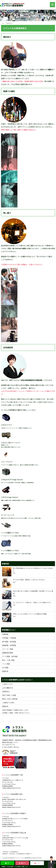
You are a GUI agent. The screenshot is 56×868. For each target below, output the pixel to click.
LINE (7, 863)
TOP (3, 23)
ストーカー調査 (8, 649)
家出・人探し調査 (8, 660)
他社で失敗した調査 (9, 695)
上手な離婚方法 (8, 688)
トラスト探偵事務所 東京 (13, 794)
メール (37, 863)
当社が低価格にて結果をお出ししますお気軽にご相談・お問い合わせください (16, 711)
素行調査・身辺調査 (9, 642)
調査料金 (5, 671)
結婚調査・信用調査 (9, 645)
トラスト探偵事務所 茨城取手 (15, 813)
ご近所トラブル (8, 684)
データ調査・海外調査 (10, 656)
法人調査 (5, 667)
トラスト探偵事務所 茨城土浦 (15, 833)
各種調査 (5, 634)
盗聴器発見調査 (8, 653)
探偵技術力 (9, 23)
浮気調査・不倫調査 (9, 638)
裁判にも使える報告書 (10, 699)
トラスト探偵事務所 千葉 (13, 775)
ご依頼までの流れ (8, 703)
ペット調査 (6, 664)
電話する (22, 863)
